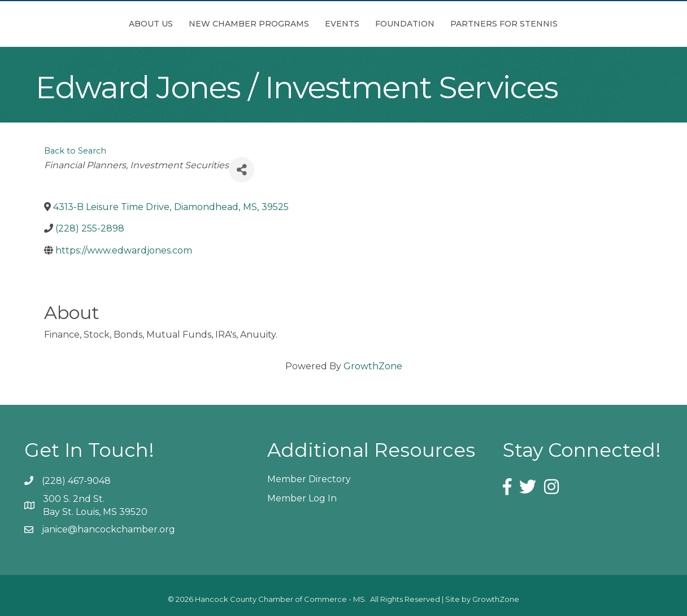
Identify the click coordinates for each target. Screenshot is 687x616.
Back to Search (75, 151)
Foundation (468, 24)
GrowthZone (373, 366)
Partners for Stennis (567, 24)
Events (279, 24)
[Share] (242, 170)
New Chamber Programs (186, 24)
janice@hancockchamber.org (108, 529)
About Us (88, 24)
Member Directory (309, 479)
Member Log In (302, 498)
